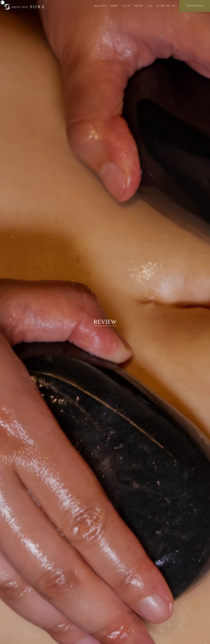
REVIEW (139, 6)
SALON (126, 6)
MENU (114, 6)
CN (173, 6)
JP (157, 6)
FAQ (150, 6)
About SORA (100, 6)
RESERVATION (195, 6)
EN (162, 6)
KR (168, 6)
